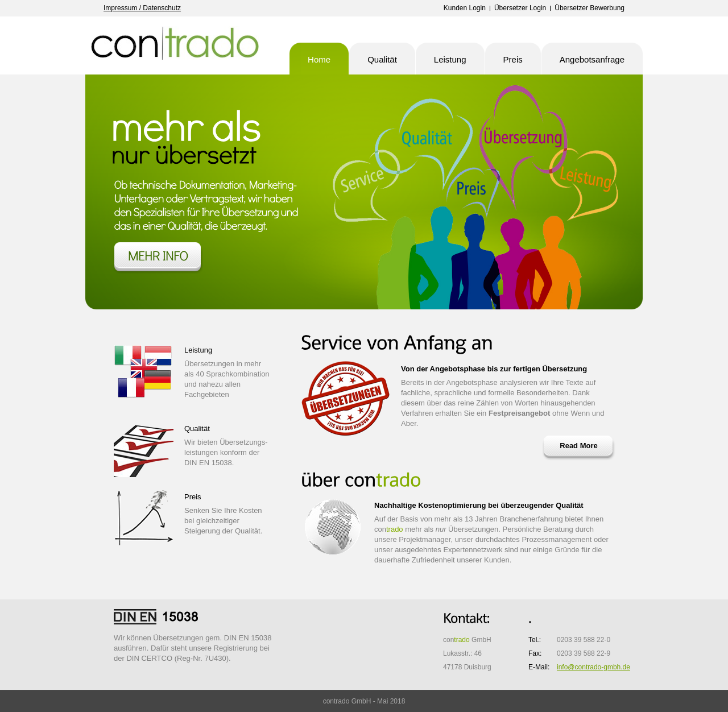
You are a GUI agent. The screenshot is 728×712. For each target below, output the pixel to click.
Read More (578, 446)
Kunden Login (465, 8)
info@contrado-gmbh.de (593, 667)
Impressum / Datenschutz (142, 8)
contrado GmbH (176, 45)
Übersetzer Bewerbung (590, 8)
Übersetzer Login (520, 8)
